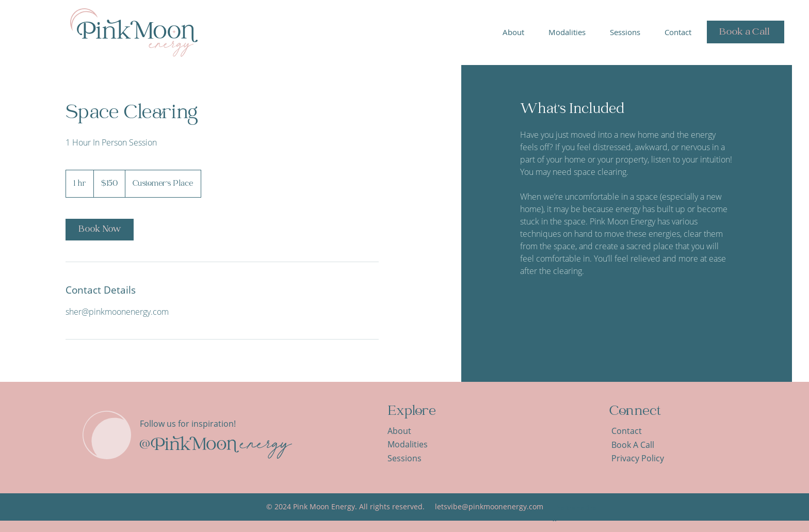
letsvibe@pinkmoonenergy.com (489, 506)
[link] (100, 230)
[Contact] (638, 431)
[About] (414, 431)
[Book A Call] (638, 445)
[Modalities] (414, 445)
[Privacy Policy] (644, 458)
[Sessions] (414, 458)
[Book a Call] (746, 32)
